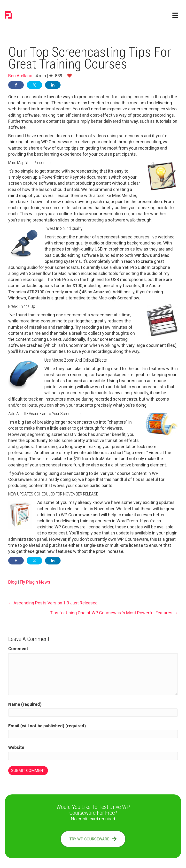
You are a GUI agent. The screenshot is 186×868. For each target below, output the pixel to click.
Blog (12, 582)
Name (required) (25, 704)
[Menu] (175, 15)
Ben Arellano (20, 76)
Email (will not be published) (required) (47, 726)
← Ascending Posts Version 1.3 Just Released (53, 603)
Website (16, 747)
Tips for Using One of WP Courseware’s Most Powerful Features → (114, 613)
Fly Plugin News (35, 582)
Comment (18, 649)
